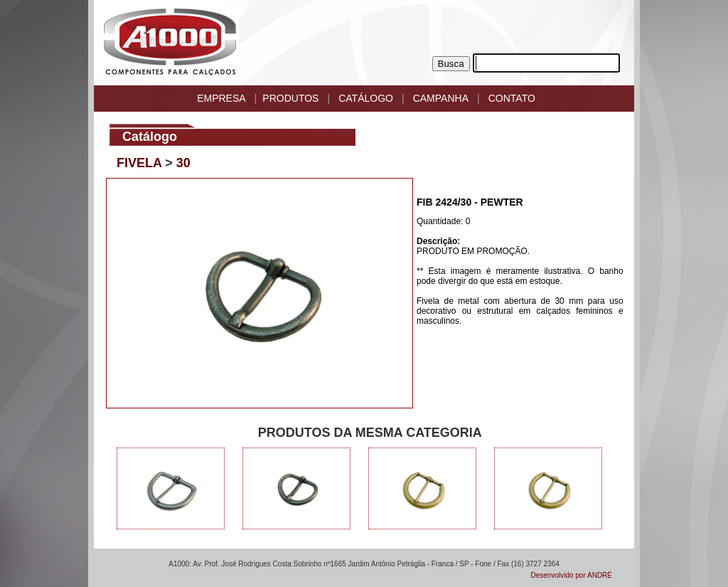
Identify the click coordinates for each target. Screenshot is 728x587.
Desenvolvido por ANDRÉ (572, 575)
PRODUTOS (290, 98)
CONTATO (512, 98)
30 (183, 163)
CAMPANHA (441, 98)
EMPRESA (221, 98)
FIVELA (139, 163)
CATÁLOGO (366, 98)
